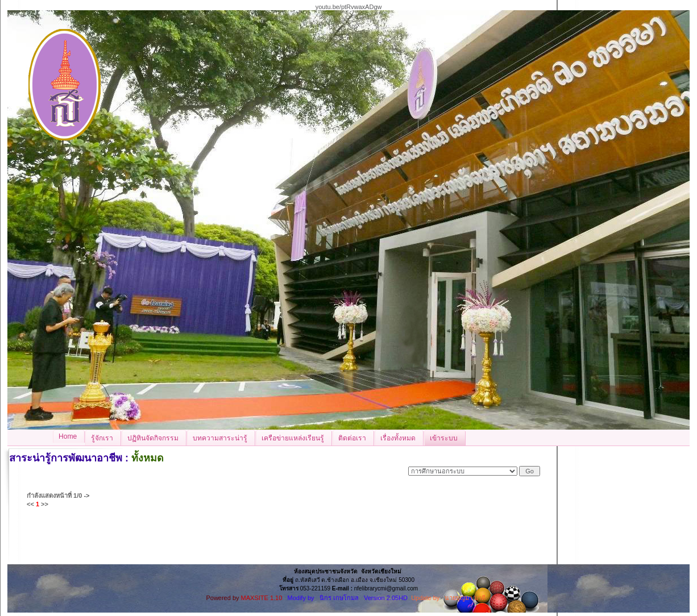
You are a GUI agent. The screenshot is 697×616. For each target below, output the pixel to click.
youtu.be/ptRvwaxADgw (349, 7)
